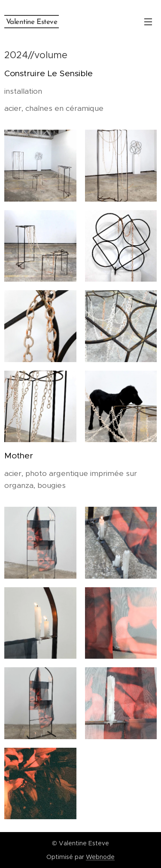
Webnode (100, 857)
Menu (148, 22)
